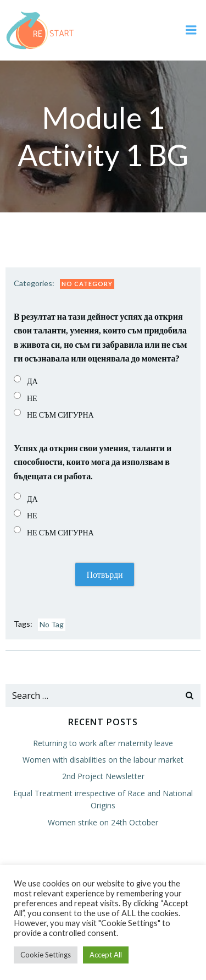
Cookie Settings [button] (46, 955)
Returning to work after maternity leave (103, 743)
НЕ (32, 398)
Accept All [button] (106, 955)
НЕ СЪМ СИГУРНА (60, 415)
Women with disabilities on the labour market (103, 760)
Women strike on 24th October (103, 822)
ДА (32, 381)
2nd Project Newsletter (103, 776)
